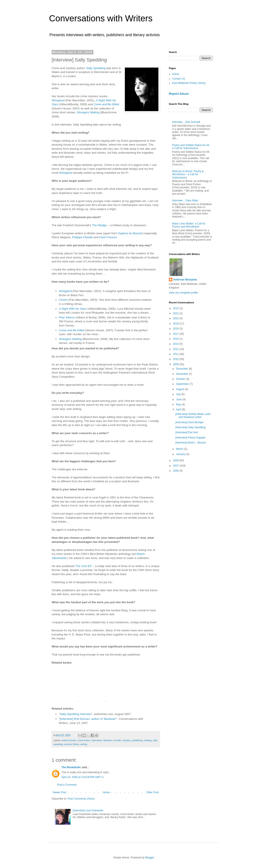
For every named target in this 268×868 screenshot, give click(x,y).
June (179, 399)
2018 (176, 329)
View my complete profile (183, 293)
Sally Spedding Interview (76, 714)
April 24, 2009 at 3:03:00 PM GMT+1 (83, 777)
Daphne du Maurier (130, 233)
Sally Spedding (96, 68)
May (179, 404)
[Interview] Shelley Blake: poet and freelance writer (193, 416)
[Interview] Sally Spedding (190, 427)
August (181, 389)
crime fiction (84, 740)
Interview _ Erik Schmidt (186, 122)
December (182, 369)
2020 (176, 318)
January (181, 454)
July (179, 394)
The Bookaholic (71, 767)
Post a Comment (67, 785)
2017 (176, 334)
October (181, 379)
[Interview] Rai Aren (187, 432)
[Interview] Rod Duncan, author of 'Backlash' (88, 719)
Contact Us (179, 79)
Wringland (58, 100)
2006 (176, 471)
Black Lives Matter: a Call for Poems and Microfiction (189, 225)
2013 (176, 344)
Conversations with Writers (101, 18)
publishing (137, 740)
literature (108, 740)
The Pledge (99, 225)
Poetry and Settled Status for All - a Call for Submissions (191, 147)
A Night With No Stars (73, 309)
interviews (97, 740)
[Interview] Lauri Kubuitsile (88, 810)
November (182, 374)
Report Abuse (179, 94)
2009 (176, 364)
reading (148, 740)
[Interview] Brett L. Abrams (191, 443)
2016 (176, 339)
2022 (176, 308)
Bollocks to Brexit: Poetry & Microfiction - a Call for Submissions (188, 174)
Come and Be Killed (106, 104)
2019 (176, 324)
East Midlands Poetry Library (189, 83)
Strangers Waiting (88, 112)
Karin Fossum (108, 237)
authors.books (69, 740)
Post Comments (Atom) (81, 799)
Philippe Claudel (83, 237)
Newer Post (59, 792)
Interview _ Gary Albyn (185, 200)
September (183, 384)
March (180, 449)
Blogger (150, 858)
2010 (176, 359)
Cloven (63, 300)
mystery (126, 740)
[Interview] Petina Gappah (190, 438)
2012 (176, 349)
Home (106, 792)
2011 (176, 354)
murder (117, 740)
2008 (176, 460)
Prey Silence (67, 317)
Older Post (152, 792)
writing (84, 744)
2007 (176, 466)
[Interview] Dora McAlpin (190, 422)
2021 (176, 313)
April (179, 409)
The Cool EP (84, 566)
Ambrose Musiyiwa (185, 280)
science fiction (72, 744)
